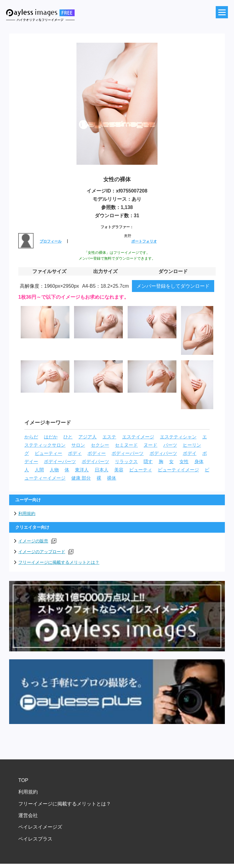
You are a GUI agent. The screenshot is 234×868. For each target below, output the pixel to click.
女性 (184, 462)
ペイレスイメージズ (40, 827)
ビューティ (141, 470)
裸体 (112, 478)
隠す (148, 462)
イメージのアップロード (46, 552)
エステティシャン (178, 437)
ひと (68, 437)
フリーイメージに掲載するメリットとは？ (59, 562)
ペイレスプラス (35, 839)
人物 (54, 470)
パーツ (170, 445)
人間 (39, 470)
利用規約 (27, 513)
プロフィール (51, 241)
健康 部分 (81, 478)
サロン (78, 445)
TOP (23, 780)
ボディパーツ (163, 453)
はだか (51, 437)
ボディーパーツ (128, 453)
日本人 (102, 470)
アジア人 (87, 437)
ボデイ (190, 453)
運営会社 (28, 815)
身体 (199, 462)
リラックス (126, 462)
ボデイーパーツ (60, 462)
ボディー (97, 453)
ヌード (150, 445)
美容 (119, 470)
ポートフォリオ (144, 241)
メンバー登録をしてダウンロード (173, 286)
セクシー (100, 445)
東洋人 (82, 470)
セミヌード (126, 445)
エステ (109, 437)
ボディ (75, 453)
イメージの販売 (37, 541)
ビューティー (48, 453)
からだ (31, 437)
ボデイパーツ (95, 462)
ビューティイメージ (178, 470)
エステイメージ (138, 437)
